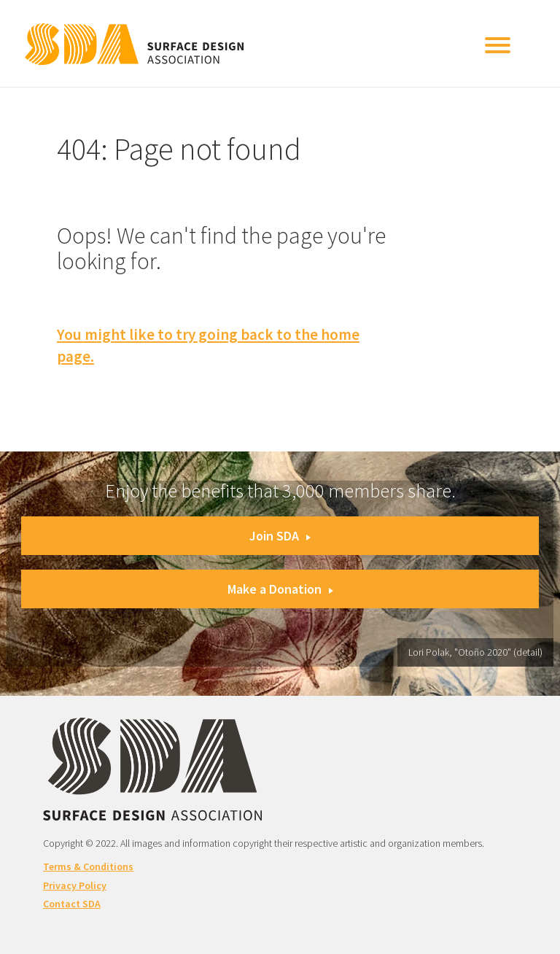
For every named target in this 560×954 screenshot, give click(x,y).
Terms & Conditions (88, 866)
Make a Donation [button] (280, 589)
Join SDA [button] (280, 536)
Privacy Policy (75, 885)
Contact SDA (72, 904)
